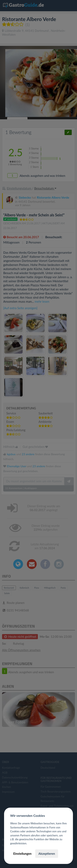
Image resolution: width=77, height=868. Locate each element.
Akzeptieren (47, 854)
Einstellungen (22, 854)
